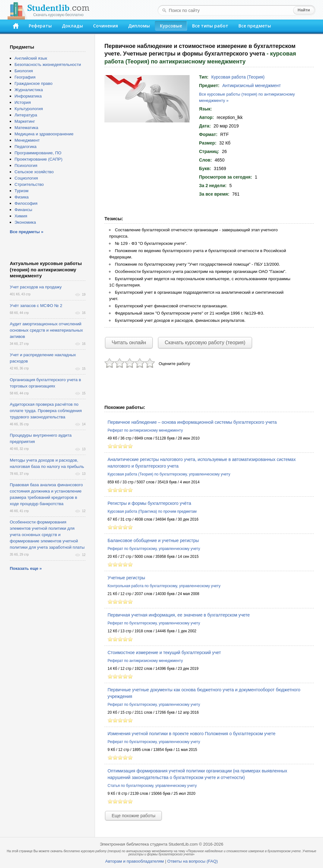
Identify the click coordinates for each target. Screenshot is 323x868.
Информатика (28, 96)
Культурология (29, 109)
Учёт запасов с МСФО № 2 (36, 306)
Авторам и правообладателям (135, 861)
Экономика (25, 222)
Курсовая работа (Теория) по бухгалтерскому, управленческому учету (169, 474)
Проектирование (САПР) (38, 159)
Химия (21, 216)
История (23, 102)
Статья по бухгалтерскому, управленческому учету (152, 786)
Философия (26, 203)
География (25, 77)
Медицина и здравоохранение (44, 134)
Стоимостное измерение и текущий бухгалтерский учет (164, 652)
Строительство (29, 184)
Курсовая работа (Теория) (238, 77)
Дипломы (139, 26)
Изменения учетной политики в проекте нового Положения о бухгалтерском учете (191, 734)
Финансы (23, 210)
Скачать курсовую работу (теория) (205, 342)
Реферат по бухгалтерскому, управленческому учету (154, 549)
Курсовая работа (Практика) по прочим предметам (152, 511)
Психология (26, 165)
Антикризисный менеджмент (252, 86)
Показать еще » (26, 568)
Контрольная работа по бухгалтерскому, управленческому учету (164, 586)
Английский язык (31, 58)
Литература (26, 115)
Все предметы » (26, 232)
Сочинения (106, 26)
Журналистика (29, 90)
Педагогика (26, 147)
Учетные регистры (126, 578)
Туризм (21, 191)
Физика (22, 197)
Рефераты (40, 26)
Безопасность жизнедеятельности (48, 65)
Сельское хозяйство (34, 172)
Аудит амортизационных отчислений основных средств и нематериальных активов (46, 330)
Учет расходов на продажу (36, 287)
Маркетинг (25, 121)
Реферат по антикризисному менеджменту (145, 430)
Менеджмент (27, 140)
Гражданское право (33, 83)
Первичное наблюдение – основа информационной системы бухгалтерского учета (192, 422)
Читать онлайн (129, 342)
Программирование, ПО (38, 153)
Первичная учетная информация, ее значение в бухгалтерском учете (179, 615)
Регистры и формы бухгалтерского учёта (149, 503)
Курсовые (171, 26)
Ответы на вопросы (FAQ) (192, 861)
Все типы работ (210, 26)
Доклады (72, 26)
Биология (24, 71)
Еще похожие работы (133, 816)
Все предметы (255, 26)
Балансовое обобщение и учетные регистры (153, 540)
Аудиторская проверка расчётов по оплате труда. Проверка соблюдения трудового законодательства (46, 411)
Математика (26, 128)
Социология (26, 178)
